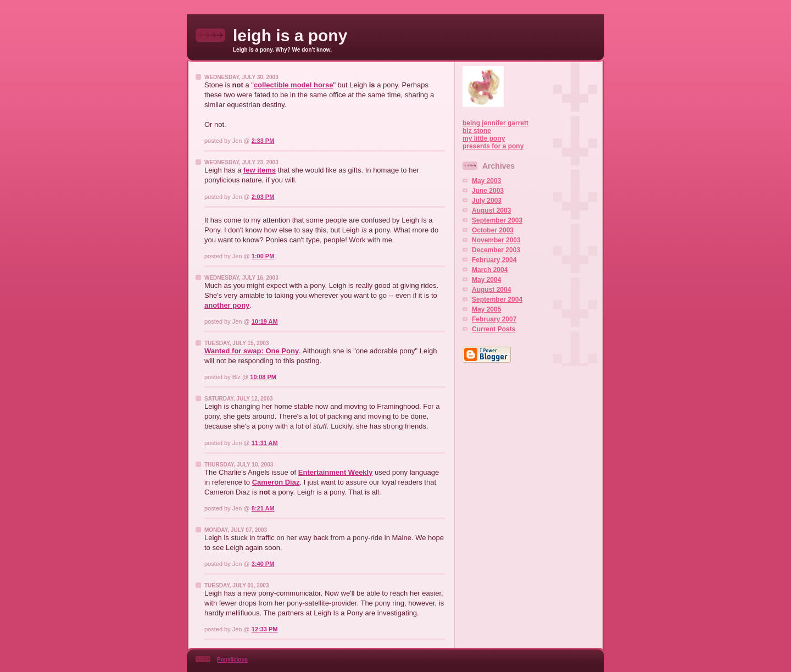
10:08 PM (263, 377)
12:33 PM (265, 629)
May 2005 (486, 309)
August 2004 (491, 290)
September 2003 (497, 220)
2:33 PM (263, 141)
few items (260, 170)
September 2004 (497, 299)
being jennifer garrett (495, 123)
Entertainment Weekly (336, 472)
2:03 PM (263, 197)
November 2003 (496, 240)
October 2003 (493, 230)
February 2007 (494, 319)
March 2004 (490, 270)
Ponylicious (232, 660)
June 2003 (488, 191)
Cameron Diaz (276, 482)
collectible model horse (294, 85)
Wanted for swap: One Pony (252, 351)
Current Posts (494, 329)
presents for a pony (493, 146)
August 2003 (491, 210)
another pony (227, 305)
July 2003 (487, 201)
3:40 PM (263, 564)
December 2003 (496, 250)
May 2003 (486, 181)
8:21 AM (263, 508)
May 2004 (486, 280)
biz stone (477, 131)
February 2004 (494, 260)
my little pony (484, 138)
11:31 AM (265, 443)
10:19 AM (265, 321)
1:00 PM (263, 256)
